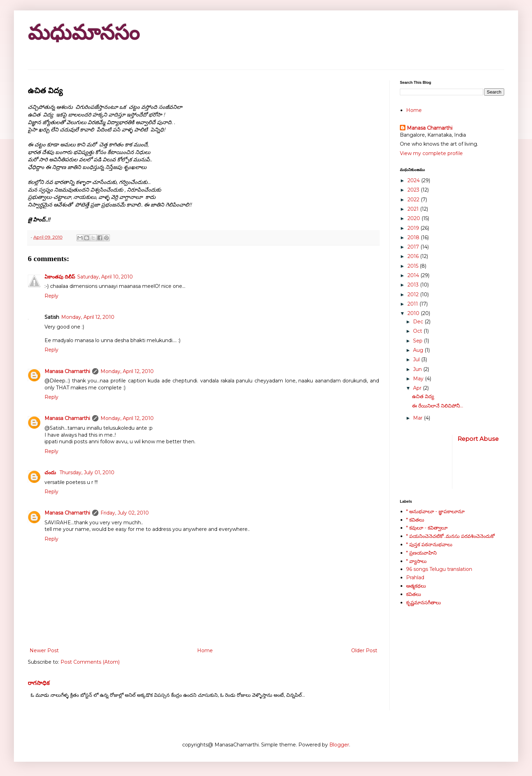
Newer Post (44, 650)
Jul (417, 359)
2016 (414, 256)
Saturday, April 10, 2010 (105, 277)
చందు (51, 472)
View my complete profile (431, 153)
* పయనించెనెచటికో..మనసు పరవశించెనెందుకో (450, 536)
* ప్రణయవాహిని (421, 553)
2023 (414, 190)
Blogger (339, 745)
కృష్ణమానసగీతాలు (424, 603)
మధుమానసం (84, 33)
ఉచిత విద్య (423, 396)
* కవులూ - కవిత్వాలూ (427, 528)
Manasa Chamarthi (67, 371)
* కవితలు (415, 520)
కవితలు (414, 594)
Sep (418, 341)
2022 (414, 200)
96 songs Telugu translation (439, 569)
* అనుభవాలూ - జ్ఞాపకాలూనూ (435, 511)
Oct (418, 331)
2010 (414, 313)
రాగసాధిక (39, 683)
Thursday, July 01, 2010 (87, 472)
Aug (419, 350)
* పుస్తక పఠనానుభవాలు (429, 544)
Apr (418, 388)
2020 (414, 218)
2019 (414, 228)
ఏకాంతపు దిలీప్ (60, 277)
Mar (418, 418)
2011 (413, 304)
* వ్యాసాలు (416, 561)
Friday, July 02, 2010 (125, 513)
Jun (418, 369)
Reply (51, 296)
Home (205, 650)
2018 (414, 237)
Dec (419, 322)
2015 (414, 266)
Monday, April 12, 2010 (88, 317)
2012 (414, 294)
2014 (414, 275)
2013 (414, 285)
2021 (414, 209)
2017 (414, 247)
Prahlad (415, 577)
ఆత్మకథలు (416, 586)
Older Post (364, 650)
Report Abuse (478, 439)
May (419, 379)
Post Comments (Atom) (90, 662)
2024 (414, 180)
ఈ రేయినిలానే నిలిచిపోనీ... (438, 406)
